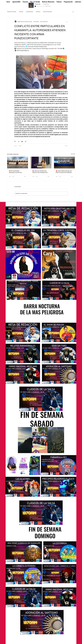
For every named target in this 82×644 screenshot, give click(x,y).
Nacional (38, 12)
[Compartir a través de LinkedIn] (22, 141)
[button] (73, 12)
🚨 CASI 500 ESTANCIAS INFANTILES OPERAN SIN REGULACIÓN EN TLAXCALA (41, 172)
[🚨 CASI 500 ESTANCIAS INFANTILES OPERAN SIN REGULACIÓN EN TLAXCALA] (41, 163)
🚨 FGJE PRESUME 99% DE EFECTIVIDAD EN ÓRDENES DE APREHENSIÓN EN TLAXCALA (64, 172)
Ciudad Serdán (29, 12)
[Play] (35, 6)
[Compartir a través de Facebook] (15, 141)
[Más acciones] (67, 22)
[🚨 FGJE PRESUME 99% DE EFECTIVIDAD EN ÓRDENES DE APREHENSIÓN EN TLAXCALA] (64, 163)
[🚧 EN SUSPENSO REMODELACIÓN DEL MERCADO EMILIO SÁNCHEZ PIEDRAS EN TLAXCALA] (18, 163)
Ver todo (73, 154)
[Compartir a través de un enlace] (26, 141)
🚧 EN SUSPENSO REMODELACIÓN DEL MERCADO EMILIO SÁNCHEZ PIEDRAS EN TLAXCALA (16, 172)
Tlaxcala (21, 12)
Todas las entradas (12, 12)
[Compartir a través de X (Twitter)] (19, 141)
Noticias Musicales (47, 12)
